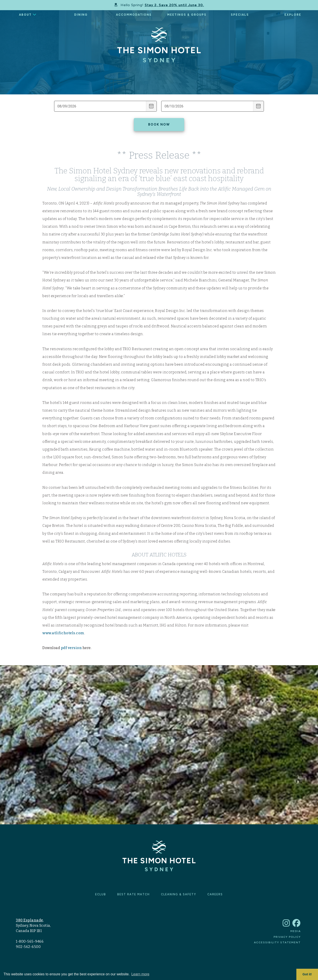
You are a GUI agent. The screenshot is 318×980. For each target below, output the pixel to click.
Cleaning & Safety (179, 894)
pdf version (71, 648)
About (25, 15)
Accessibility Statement (277, 942)
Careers (215, 894)
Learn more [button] (140, 974)
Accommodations (134, 15)
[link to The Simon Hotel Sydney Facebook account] (297, 925)
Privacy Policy (287, 937)
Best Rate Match (133, 894)
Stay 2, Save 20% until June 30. (174, 5)
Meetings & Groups (187, 15)
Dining (81, 15)
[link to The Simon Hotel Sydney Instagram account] (286, 925)
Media (296, 931)
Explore (293, 15)
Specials (240, 15)
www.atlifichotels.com (63, 633)
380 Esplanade (29, 920)
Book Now (159, 124)
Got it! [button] (307, 974)
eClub (101, 894)
